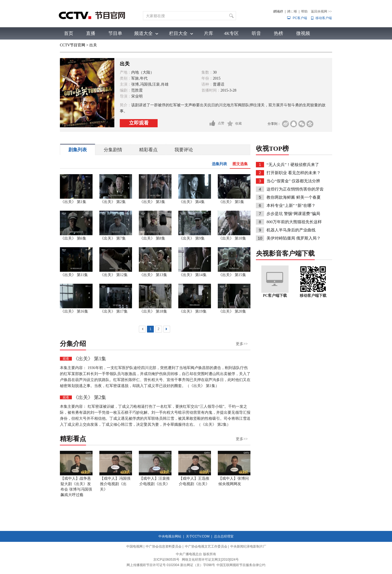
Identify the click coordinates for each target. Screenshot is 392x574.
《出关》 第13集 (153, 275)
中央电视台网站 (170, 536)
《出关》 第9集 (192, 238)
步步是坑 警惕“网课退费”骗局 (293, 214)
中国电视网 (134, 546)
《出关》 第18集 (153, 311)
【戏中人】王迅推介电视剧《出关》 (194, 481)
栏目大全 (178, 33)
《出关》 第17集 (114, 311)
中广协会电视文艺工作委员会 (206, 546)
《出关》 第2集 (113, 202)
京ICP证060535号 (166, 560)
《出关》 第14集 (193, 275)
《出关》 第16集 (74, 311)
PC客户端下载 (275, 296)
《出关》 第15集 (232, 275)
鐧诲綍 (278, 11)
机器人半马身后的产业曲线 (291, 230)
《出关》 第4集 (192, 202)
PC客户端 (300, 18)
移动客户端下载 (313, 296)
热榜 (278, 33)
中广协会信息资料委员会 (164, 546)
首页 (69, 33)
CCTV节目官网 (73, 45)
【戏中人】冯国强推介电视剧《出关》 (115, 484)
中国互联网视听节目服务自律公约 (241, 565)
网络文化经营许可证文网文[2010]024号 (210, 560)
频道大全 (143, 33)
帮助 (304, 11)
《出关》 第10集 (232, 238)
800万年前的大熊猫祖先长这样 (294, 222)
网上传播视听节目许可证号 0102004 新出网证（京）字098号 (171, 565)
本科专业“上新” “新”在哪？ (291, 206)
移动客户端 (324, 18)
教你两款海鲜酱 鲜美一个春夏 (294, 197)
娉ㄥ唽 (292, 11)
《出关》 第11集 (74, 275)
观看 (66, 359)
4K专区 (232, 33)
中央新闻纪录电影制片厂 (248, 546)
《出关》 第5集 (231, 202)
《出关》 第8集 (152, 238)
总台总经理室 (224, 536)
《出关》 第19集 (193, 311)
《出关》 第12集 (114, 275)
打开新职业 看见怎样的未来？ (294, 173)
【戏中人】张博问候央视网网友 (234, 481)
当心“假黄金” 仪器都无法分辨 (293, 181)
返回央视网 (321, 11)
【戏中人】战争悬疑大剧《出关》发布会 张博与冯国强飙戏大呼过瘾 (76, 487)
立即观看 (139, 123)
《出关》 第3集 (152, 202)
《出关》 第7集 (113, 238)
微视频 (303, 33)
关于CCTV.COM (198, 536)
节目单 (115, 33)
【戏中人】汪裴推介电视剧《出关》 (155, 481)
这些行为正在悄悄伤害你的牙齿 (295, 189)
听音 (256, 33)
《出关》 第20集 (232, 311)
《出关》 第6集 (73, 238)
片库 (209, 33)
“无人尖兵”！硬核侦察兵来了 (293, 165)
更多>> (242, 344)
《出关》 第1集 (73, 202)
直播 (91, 33)
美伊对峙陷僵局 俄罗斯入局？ (294, 238)
